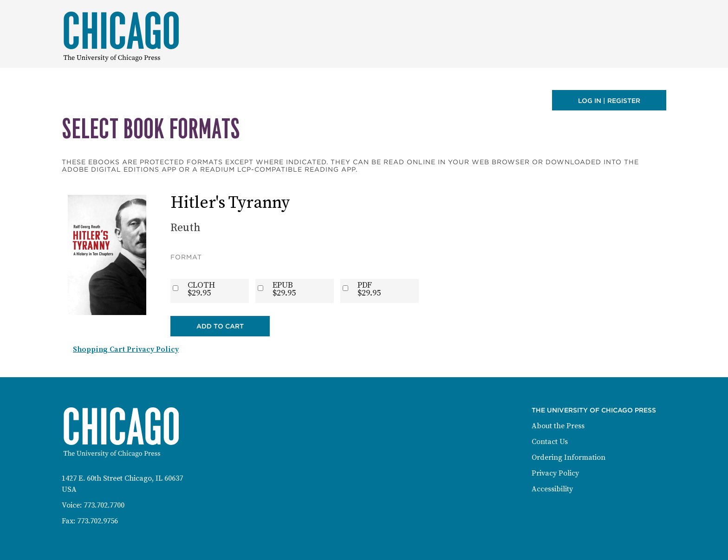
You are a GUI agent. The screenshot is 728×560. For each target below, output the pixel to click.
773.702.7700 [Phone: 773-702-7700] (104, 505)
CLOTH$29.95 (201, 289)
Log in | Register (609, 101)
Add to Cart (220, 326)
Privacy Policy (555, 473)
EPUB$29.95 (284, 289)
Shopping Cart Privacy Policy (126, 349)
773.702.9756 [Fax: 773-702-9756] (97, 521)
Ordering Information (569, 457)
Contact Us (550, 442)
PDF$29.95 (369, 289)
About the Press (558, 426)
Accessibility (552, 489)
